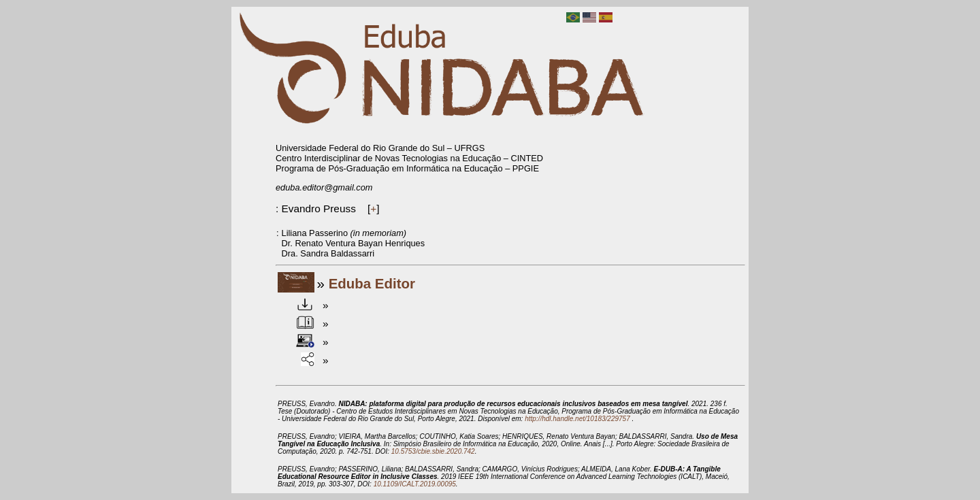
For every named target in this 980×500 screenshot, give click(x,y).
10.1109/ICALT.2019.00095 (415, 484)
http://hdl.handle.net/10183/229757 (578, 419)
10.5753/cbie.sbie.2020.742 (433, 451)
